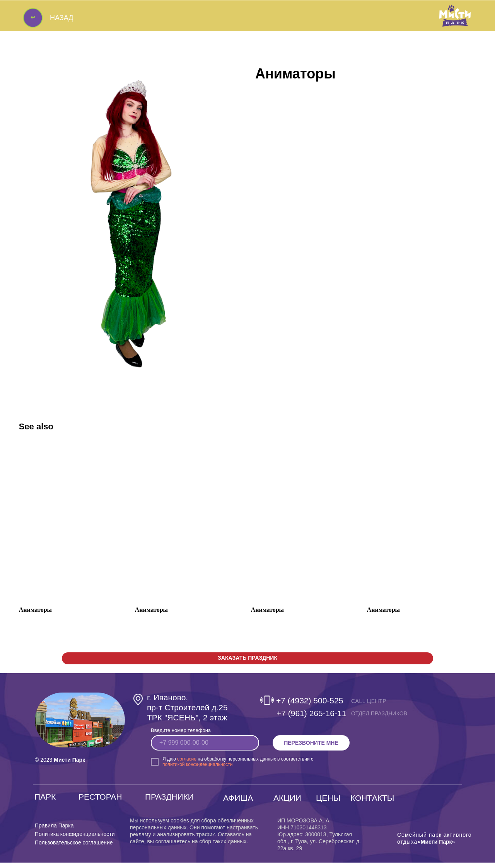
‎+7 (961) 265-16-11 (311, 719)
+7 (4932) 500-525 (310, 706)
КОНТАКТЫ (372, 803)
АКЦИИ (287, 803)
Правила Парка (54, 831)
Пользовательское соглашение (74, 848)
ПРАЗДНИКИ (169, 802)
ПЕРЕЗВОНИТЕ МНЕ (311, 748)
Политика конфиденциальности (75, 839)
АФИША (238, 803)
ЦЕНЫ (328, 803)
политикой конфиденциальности (197, 770)
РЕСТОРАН (100, 802)
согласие (187, 764)
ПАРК (45, 802)
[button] (247, 664)
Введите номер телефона (181, 736)
